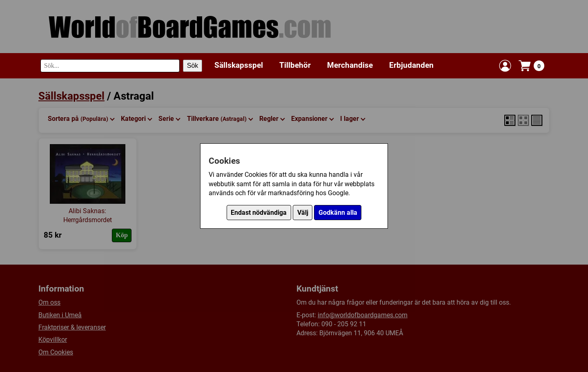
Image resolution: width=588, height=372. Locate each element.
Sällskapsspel (239, 65)
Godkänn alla (338, 213)
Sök (193, 66)
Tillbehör (295, 65)
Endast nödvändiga (259, 213)
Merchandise (350, 65)
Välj (303, 213)
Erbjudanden (411, 65)
